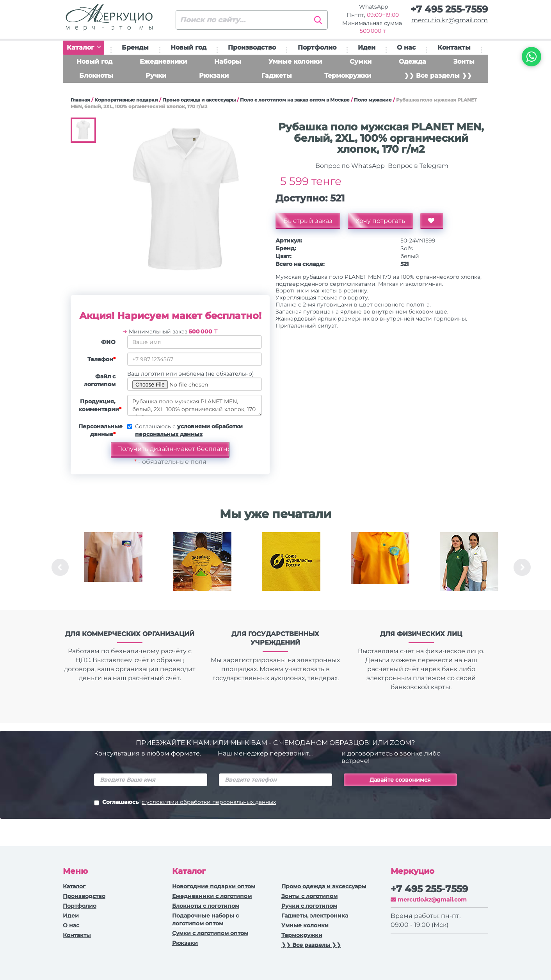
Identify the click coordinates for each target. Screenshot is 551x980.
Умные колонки (295, 61)
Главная (80, 100)
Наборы (228, 61)
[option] (113, 567)
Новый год (188, 47)
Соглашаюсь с (189, 430)
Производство (252, 47)
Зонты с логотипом (309, 896)
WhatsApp (373, 7)
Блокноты (96, 76)
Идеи (367, 47)
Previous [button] (60, 567)
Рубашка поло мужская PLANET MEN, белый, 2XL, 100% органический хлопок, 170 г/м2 (195, 405)
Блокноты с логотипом (206, 906)
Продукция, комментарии (100, 405)
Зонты (464, 61)
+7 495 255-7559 (449, 9)
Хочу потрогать (380, 221)
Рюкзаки (214, 76)
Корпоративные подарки (126, 100)
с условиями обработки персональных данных (209, 802)
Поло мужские (373, 100)
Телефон (101, 359)
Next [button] (522, 567)
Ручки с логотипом (309, 906)
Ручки (156, 76)
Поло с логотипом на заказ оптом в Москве (295, 100)
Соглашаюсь (185, 803)
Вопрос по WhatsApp (349, 166)
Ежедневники (163, 61)
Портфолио (317, 47)
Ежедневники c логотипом (212, 896)
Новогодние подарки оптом (214, 886)
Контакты (454, 47)
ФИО (108, 342)
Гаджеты (277, 76)
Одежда (412, 61)
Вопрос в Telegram (417, 166)
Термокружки (348, 76)
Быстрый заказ (308, 221)
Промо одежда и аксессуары (199, 100)
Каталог (84, 47)
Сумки (361, 61)
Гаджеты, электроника (315, 916)
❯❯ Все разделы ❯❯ (438, 76)
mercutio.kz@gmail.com (450, 20)
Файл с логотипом (100, 380)
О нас (406, 47)
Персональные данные (100, 430)
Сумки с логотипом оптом (210, 933)
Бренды (135, 47)
